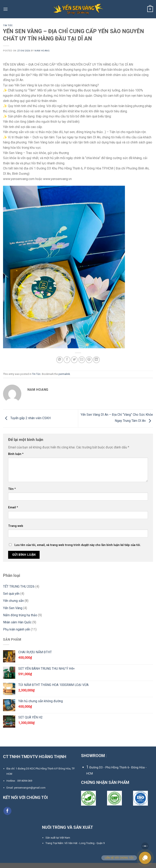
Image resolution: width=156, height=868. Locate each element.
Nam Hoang (43, 51)
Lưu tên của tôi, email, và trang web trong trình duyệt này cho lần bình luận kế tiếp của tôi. (77, 550)
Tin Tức (8, 25)
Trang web (16, 531)
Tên (12, 494)
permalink (64, 379)
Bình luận (16, 459)
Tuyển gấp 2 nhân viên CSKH (28, 423)
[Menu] (5, 9)
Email (13, 513)
